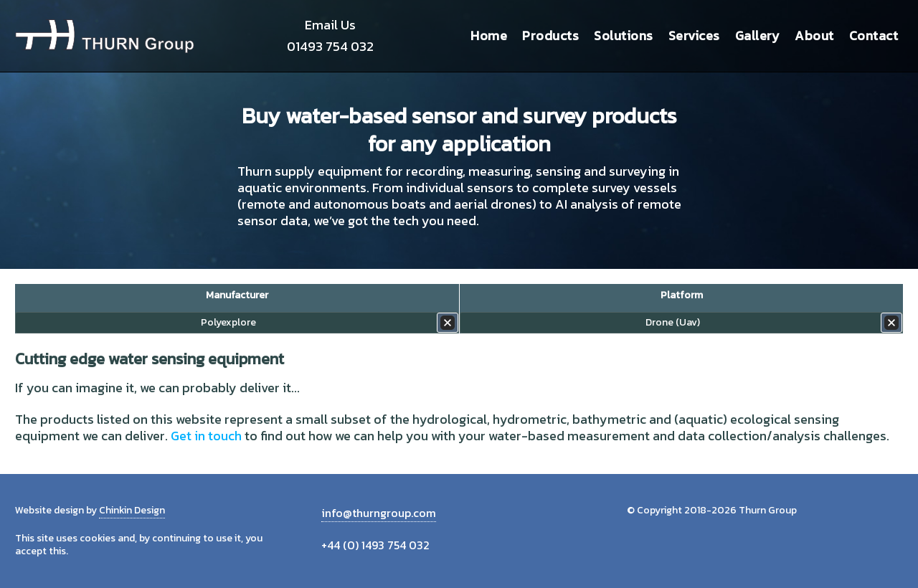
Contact (874, 35)
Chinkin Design (132, 510)
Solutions (624, 35)
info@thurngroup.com (379, 513)
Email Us (330, 25)
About (814, 35)
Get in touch (206, 436)
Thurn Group (105, 36)
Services (694, 35)
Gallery (758, 35)
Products (550, 35)
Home (489, 35)
